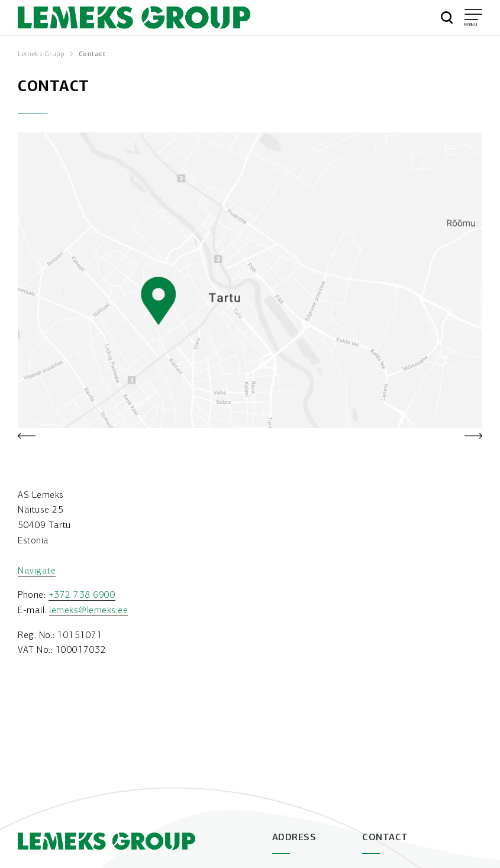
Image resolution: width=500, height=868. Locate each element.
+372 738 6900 (82, 595)
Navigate (37, 570)
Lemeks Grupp (41, 54)
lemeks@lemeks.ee (88, 610)
